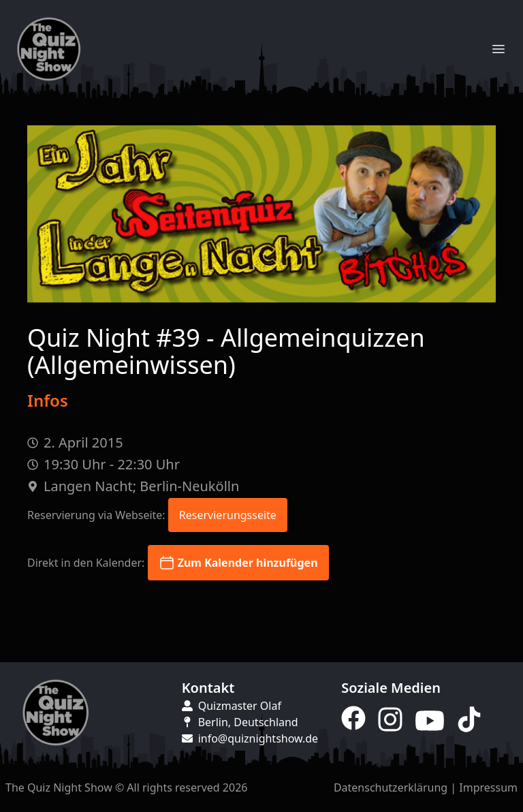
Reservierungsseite (228, 515)
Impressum (488, 787)
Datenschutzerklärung (391, 787)
